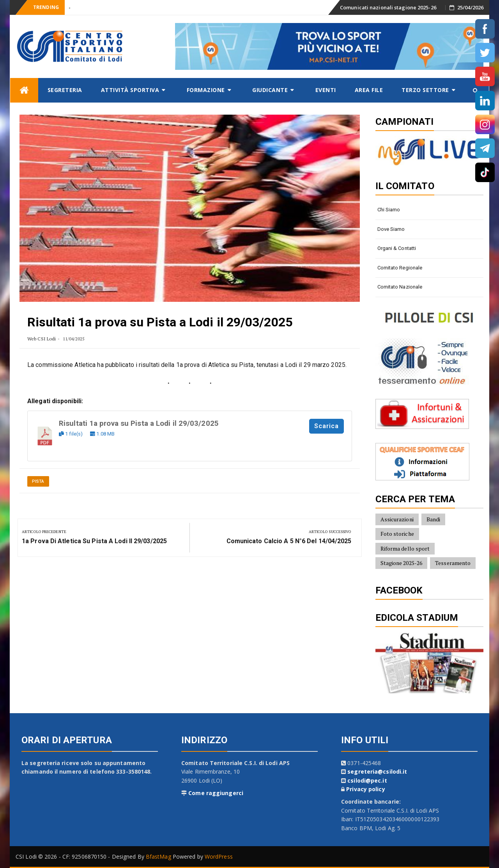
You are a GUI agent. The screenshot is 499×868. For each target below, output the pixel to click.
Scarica (326, 426)
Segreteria (65, 90)
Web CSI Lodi (42, 339)
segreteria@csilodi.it (377, 771)
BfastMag (158, 856)
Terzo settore (425, 90)
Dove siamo (391, 229)
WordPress (219, 856)
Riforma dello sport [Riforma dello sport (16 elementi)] (405, 548)
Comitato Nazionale (400, 287)
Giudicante (270, 90)
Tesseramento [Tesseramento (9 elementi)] (453, 563)
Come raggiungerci (216, 793)
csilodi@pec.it (367, 780)
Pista (38, 481)
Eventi (326, 90)
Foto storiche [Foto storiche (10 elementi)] (397, 534)
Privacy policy (365, 789)
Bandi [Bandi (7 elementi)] (434, 519)
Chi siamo (389, 210)
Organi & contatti (397, 248)
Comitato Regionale (400, 268)
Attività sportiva (130, 90)
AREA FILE (369, 90)
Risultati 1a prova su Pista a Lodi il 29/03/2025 (139, 423)
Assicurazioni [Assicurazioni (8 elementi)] (397, 519)
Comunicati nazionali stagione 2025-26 (388, 7)
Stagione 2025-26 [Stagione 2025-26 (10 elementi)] (402, 563)
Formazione (206, 90)
